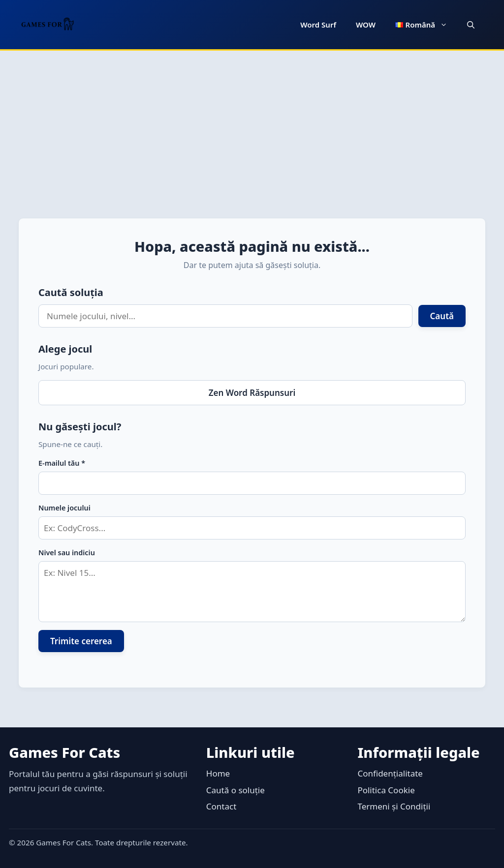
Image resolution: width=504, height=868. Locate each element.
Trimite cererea (81, 641)
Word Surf (318, 25)
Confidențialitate (390, 773)
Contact (221, 806)
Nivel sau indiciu (67, 553)
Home (218, 773)
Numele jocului (64, 508)
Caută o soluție (236, 790)
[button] (471, 25)
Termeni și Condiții (394, 806)
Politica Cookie (386, 790)
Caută (442, 316)
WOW (366, 25)
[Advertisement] (252, 124)
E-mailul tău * (62, 463)
